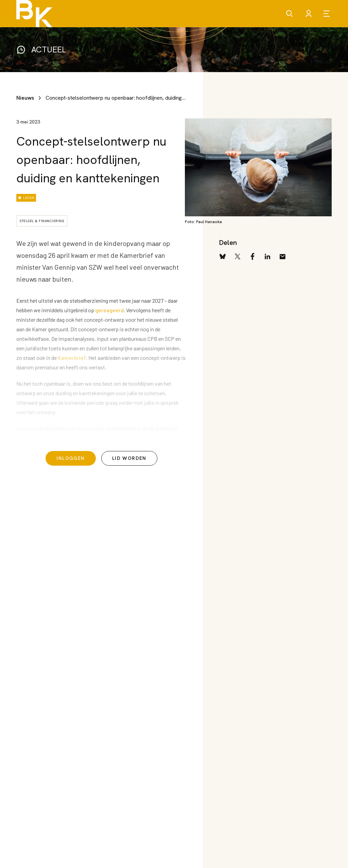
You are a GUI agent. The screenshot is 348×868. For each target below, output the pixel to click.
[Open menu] (328, 14)
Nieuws (25, 98)
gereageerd (109, 310)
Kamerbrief (72, 358)
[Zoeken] (290, 14)
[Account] (309, 14)
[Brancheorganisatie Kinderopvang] (34, 14)
